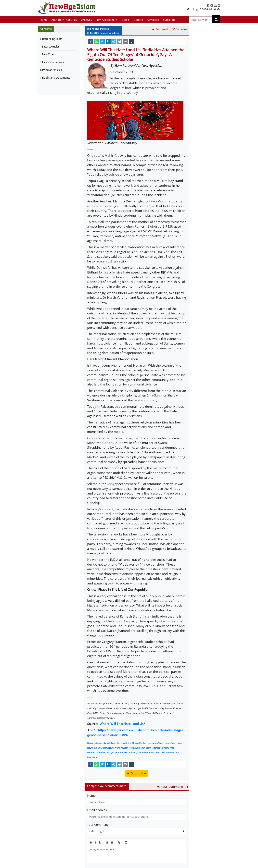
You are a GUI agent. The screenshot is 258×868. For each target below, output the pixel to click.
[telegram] (114, 41)
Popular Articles (52, 70)
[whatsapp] (97, 41)
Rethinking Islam (52, 39)
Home (44, 20)
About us (71, 20)
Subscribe (169, 20)
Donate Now (137, 773)
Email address (97, 810)
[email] (125, 41)
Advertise (153, 20)
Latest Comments (53, 62)
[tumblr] (131, 41)
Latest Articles (51, 47)
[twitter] (102, 41)
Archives (87, 20)
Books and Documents (56, 78)
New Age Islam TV (107, 20)
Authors (57, 20)
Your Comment (98, 825)
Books (126, 20)
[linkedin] (108, 41)
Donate (138, 20)
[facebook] (91, 41)
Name (91, 795)
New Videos (49, 54)
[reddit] (120, 41)
